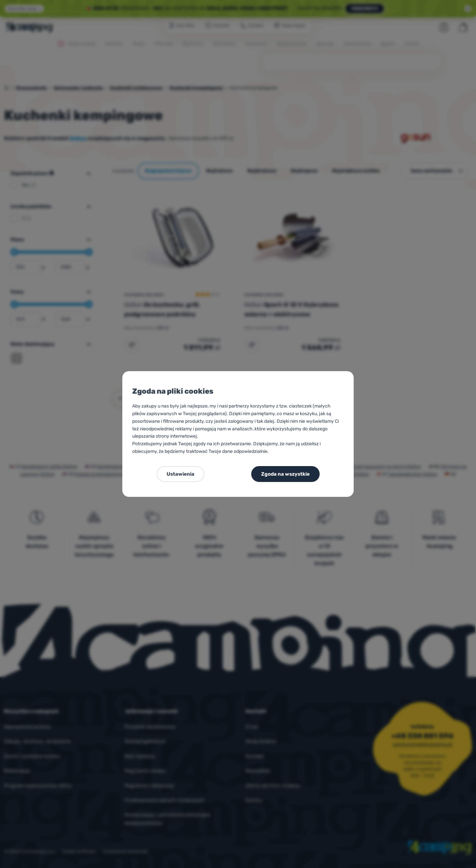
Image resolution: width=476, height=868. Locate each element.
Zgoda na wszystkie (285, 474)
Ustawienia (180, 474)
